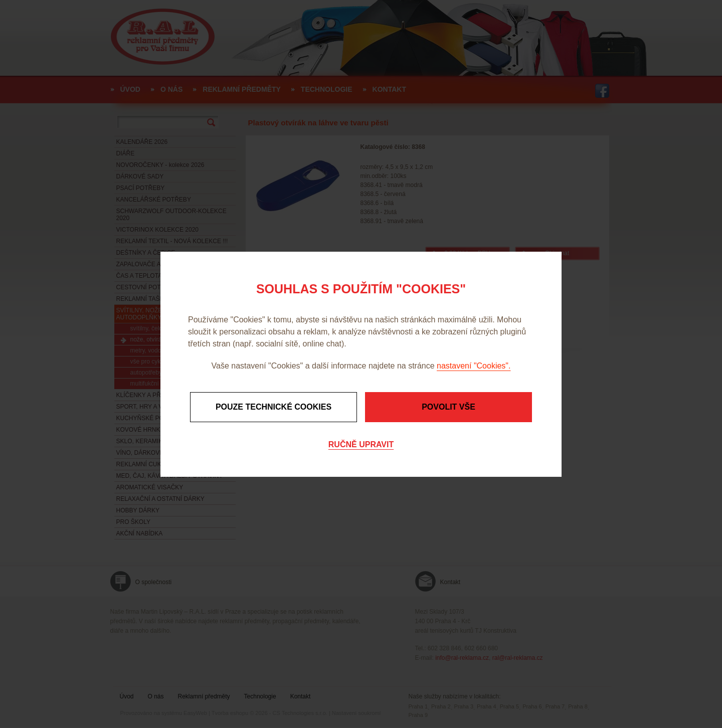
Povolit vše (448, 407)
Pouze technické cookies (274, 407)
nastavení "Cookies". (474, 366)
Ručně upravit (361, 444)
